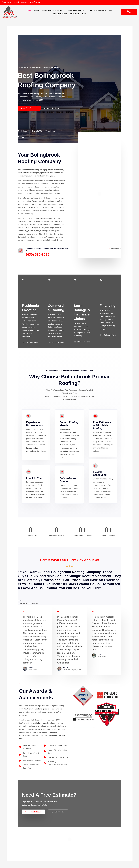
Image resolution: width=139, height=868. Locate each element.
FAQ (111, 10)
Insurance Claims (60, 14)
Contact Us (74, 14)
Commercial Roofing (77, 10)
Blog (84, 14)
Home (29, 10)
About (37, 10)
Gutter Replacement (98, 10)
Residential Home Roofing (53, 10)
